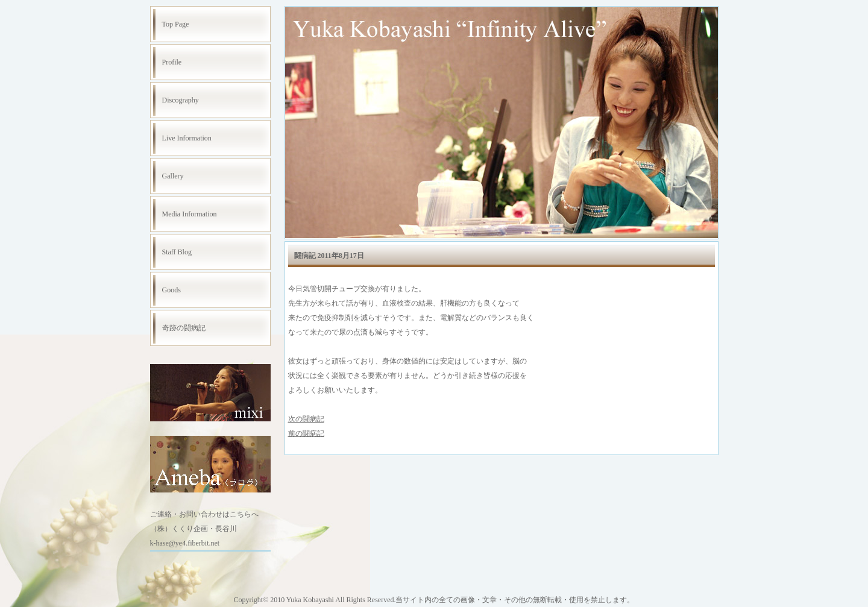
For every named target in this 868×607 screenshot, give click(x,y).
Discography (181, 100)
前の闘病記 (306, 433)
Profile (172, 62)
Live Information (187, 138)
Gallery (173, 176)
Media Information (190, 214)
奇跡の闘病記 (184, 328)
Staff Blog (177, 252)
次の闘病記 (306, 419)
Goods (171, 290)
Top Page (176, 24)
